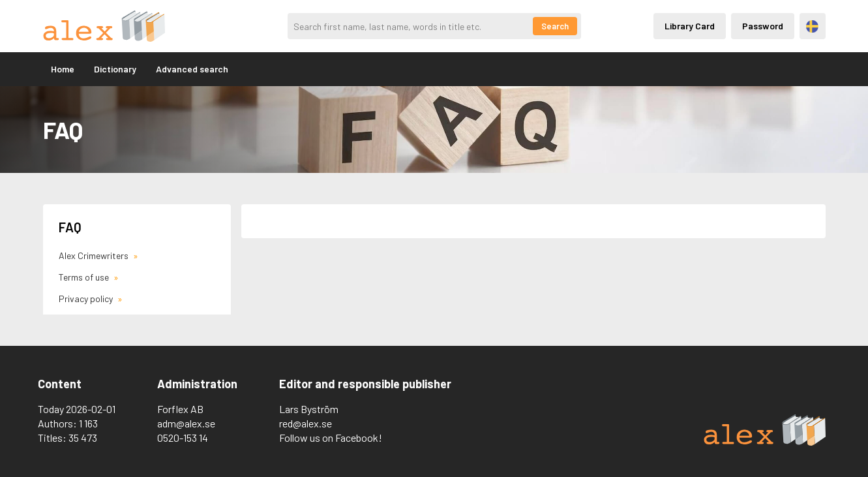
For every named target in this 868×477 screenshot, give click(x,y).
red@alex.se (306, 423)
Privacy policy (87, 299)
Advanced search (192, 69)
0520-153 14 (183, 438)
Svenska (812, 26)
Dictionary (115, 69)
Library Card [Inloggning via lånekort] (690, 26)
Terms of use (85, 277)
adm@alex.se (186, 423)
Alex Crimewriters (95, 255)
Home (63, 69)
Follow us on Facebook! (331, 438)
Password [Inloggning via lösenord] (763, 26)
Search (555, 26)
